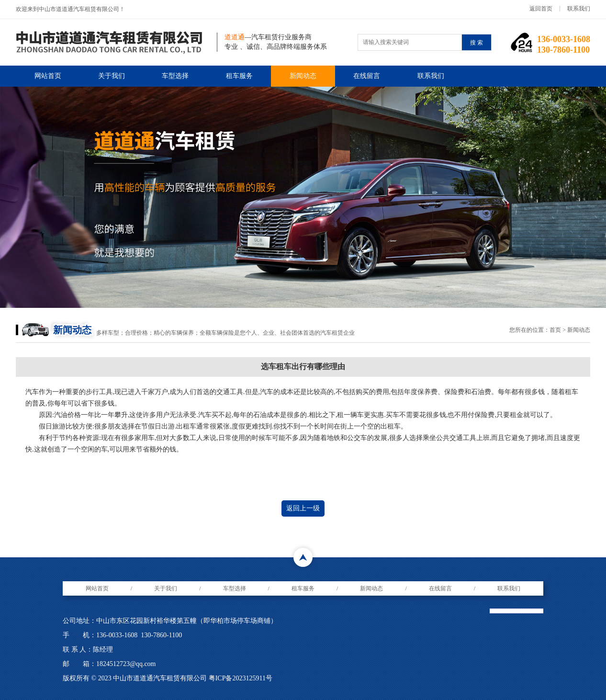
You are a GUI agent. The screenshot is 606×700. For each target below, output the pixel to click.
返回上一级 (303, 508)
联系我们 (579, 9)
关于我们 (112, 76)
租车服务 (239, 76)
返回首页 (541, 9)
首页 (555, 330)
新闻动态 (303, 76)
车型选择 (175, 76)
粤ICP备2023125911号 (241, 678)
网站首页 (48, 76)
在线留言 (367, 76)
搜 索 (477, 43)
